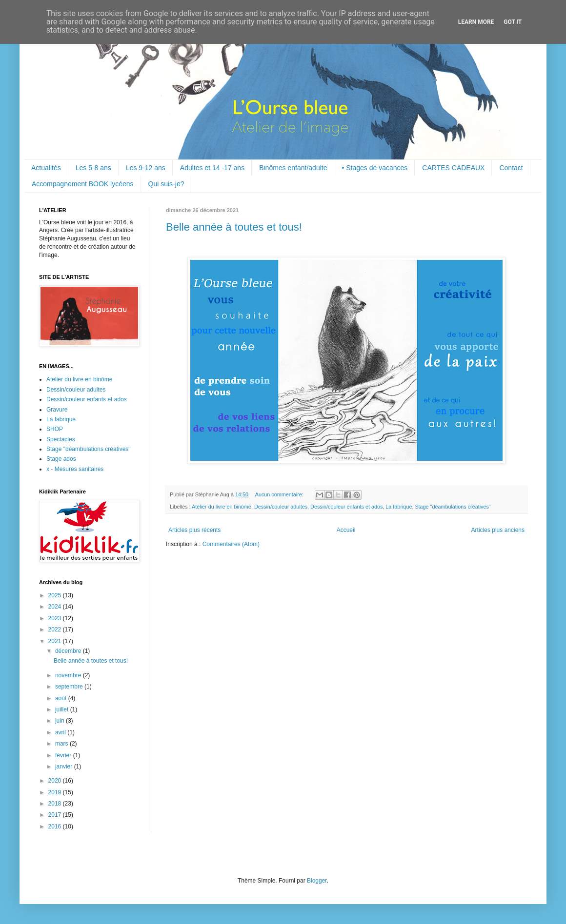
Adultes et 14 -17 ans (212, 168)
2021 (56, 641)
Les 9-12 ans (146, 168)
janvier (65, 767)
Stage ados (61, 459)
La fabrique (399, 507)
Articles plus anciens (498, 530)
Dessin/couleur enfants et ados (346, 507)
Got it (513, 22)
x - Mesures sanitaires (75, 469)
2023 (56, 618)
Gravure (57, 410)
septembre (70, 687)
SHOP (55, 429)
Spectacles (61, 439)
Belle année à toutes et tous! (234, 227)
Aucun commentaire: (280, 494)
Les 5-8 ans (93, 168)
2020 (56, 781)
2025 (56, 595)
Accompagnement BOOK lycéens (83, 184)
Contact (511, 168)
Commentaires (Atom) (231, 544)
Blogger (317, 881)
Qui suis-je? (166, 184)
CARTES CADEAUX (453, 168)
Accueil (346, 530)
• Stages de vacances (374, 168)
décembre (69, 651)
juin (61, 721)
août (62, 698)
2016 (56, 826)
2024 (56, 607)
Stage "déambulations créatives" (453, 507)
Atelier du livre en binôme (222, 507)
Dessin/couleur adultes (281, 507)
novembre (69, 675)
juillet (63, 709)
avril (61, 732)
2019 (56, 792)
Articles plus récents (194, 530)
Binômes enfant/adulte (293, 168)
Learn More (476, 22)
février (64, 755)
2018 (56, 804)
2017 (56, 815)
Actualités (46, 168)
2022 (56, 629)
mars (62, 744)
